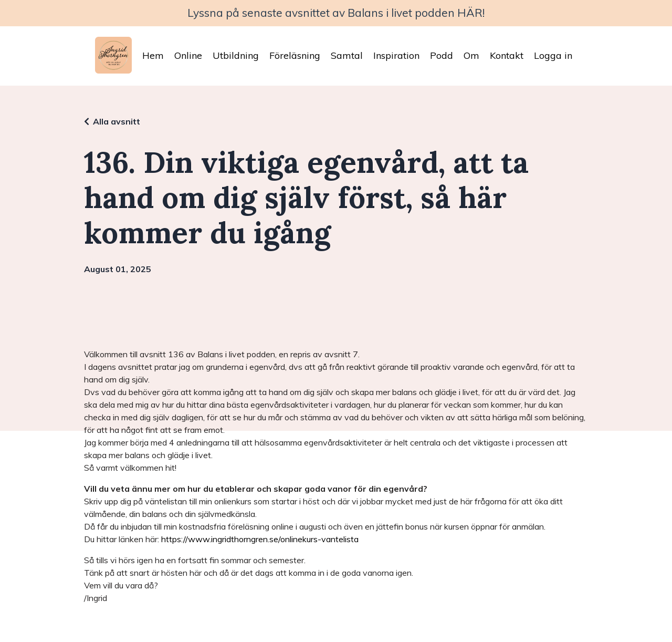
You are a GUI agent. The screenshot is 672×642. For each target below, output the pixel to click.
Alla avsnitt (117, 121)
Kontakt (507, 55)
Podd (442, 55)
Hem (153, 55)
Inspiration (396, 55)
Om (471, 55)
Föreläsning (295, 55)
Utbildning (236, 55)
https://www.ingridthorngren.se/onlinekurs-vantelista (260, 539)
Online (188, 55)
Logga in (553, 55)
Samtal (347, 55)
